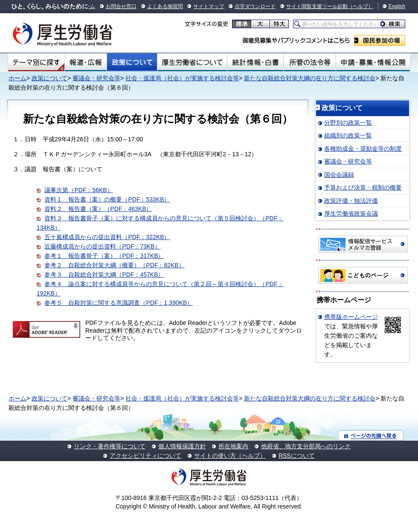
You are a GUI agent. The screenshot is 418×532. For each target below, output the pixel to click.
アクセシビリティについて (145, 456)
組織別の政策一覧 (348, 135)
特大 (279, 24)
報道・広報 (86, 62)
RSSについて (297, 456)
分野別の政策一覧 (348, 123)
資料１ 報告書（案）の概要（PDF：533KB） (107, 199)
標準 (242, 24)
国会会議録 (339, 175)
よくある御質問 (165, 6)
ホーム (17, 78)
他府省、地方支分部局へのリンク (306, 446)
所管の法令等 (309, 62)
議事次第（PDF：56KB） (78, 190)
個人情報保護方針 (182, 446)
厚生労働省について (192, 62)
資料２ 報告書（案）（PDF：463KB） (98, 209)
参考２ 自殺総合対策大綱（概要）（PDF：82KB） (114, 265)
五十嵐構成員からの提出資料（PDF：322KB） (107, 237)
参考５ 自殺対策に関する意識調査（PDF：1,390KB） (119, 303)
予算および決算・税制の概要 (363, 187)
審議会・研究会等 (96, 78)
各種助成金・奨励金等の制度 (363, 149)
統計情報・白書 (255, 62)
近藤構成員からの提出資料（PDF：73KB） (102, 246)
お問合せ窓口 (121, 6)
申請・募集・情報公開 (373, 62)
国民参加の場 (380, 40)
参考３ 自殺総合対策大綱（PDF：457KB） (104, 275)
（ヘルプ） (360, 6)
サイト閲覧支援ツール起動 (317, 6)
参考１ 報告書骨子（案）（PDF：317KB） (104, 256)
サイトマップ (209, 6)
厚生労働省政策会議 (351, 213)
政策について (132, 62)
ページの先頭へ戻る (371, 435)
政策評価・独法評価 (351, 201)
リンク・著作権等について (110, 446)
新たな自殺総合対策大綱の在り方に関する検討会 (310, 78)
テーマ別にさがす (36, 62)
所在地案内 (233, 446)
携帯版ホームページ (351, 317)
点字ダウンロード (255, 6)
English (397, 6)
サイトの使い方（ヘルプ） (230, 456)
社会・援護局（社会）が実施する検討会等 (182, 78)
